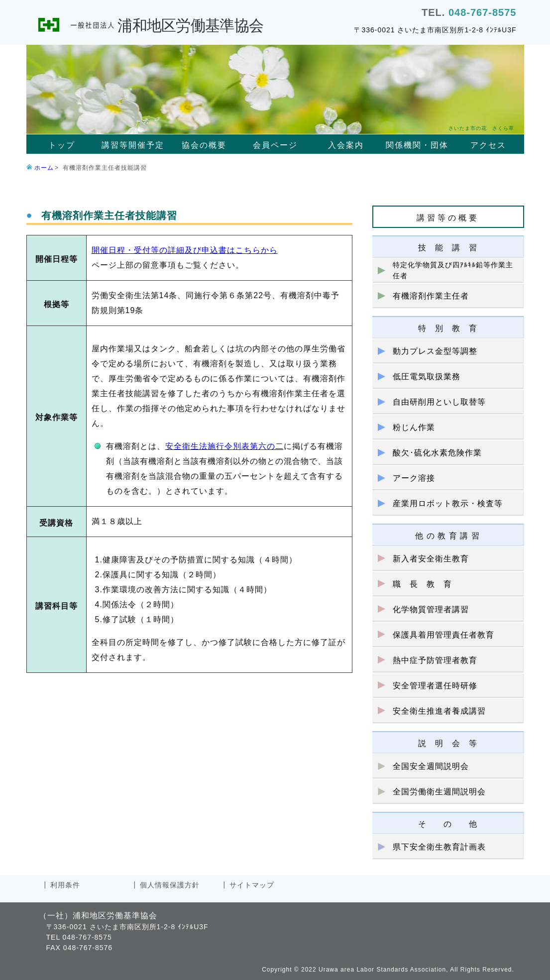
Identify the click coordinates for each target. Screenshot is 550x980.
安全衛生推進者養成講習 (439, 711)
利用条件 (65, 885)
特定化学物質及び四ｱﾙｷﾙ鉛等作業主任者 (453, 270)
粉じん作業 (414, 427)
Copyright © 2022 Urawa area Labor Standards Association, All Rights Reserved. (388, 970)
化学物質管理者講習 (431, 609)
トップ (62, 145)
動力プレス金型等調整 (435, 351)
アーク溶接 (414, 478)
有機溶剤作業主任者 (431, 296)
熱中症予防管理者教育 (435, 660)
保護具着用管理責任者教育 (443, 635)
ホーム (44, 168)
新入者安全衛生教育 (431, 559)
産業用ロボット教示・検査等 (448, 503)
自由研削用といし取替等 (439, 402)
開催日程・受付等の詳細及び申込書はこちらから (185, 250)
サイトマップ (252, 885)
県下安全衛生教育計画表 (439, 847)
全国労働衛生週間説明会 (439, 792)
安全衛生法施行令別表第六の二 (224, 446)
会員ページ (275, 145)
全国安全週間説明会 (431, 766)
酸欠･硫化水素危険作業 (437, 453)
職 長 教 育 (422, 584)
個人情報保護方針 (170, 885)
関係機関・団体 (417, 145)
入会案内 (346, 145)
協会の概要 (204, 145)
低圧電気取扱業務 (427, 377)
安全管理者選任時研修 (435, 686)
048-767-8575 (483, 12)
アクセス (488, 145)
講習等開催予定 (133, 145)
